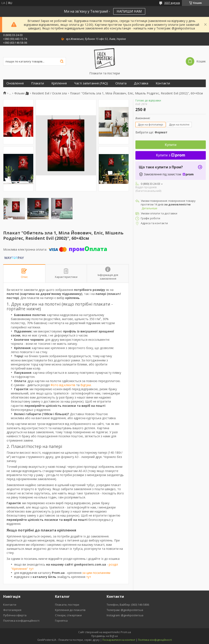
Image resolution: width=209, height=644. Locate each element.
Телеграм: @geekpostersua (125, 610)
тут (89, 577)
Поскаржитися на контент (119, 640)
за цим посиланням (96, 573)
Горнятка (61, 621)
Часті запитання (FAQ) (91, 83)
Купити (171, 145)
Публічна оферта (15, 615)
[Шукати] (62, 61)
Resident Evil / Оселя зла (49, 93)
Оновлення (15, 83)
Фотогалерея (12, 610)
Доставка (141, 83)
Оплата (121, 83)
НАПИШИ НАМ (129, 11)
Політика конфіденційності (21, 621)
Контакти (163, 83)
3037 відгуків (172, 3)
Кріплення (59, 83)
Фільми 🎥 (22, 93)
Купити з (171, 155)
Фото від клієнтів (63, 385)
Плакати (38, 83)
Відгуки (86, 385)
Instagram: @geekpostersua (125, 615)
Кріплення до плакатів (70, 610)
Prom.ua (126, 632)
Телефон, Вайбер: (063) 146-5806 (128, 605)
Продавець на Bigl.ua (104, 636)
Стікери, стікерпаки (68, 615)
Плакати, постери (67, 605)
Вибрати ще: (151, 132)
